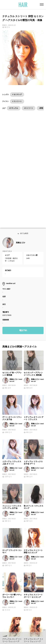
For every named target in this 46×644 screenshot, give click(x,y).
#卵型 (41, 108)
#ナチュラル (14, 108)
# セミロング (17, 94)
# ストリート (17, 101)
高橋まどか (21, 177)
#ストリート (29, 108)
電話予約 (23, 265)
